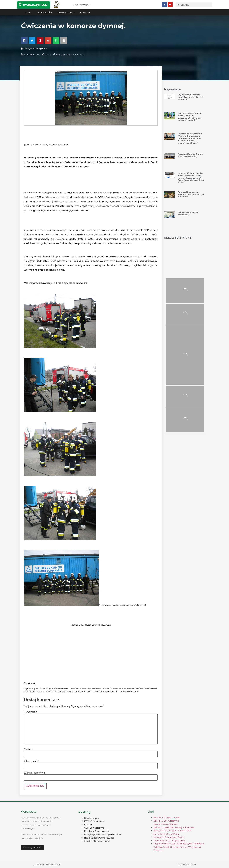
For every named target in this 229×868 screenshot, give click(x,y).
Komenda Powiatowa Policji (169, 837)
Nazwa (28, 749)
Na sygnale (41, 48)
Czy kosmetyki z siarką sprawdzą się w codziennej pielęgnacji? (191, 97)
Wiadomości (45, 12)
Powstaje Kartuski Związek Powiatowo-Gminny (191, 155)
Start (29, 12)
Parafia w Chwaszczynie (97, 831)
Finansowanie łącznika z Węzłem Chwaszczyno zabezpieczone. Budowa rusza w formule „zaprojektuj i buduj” (190, 138)
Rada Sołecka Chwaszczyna (99, 838)
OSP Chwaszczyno (94, 828)
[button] (24, 40)
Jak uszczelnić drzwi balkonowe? (188, 213)
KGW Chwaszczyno (95, 821)
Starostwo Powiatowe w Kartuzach (172, 830)
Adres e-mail (31, 761)
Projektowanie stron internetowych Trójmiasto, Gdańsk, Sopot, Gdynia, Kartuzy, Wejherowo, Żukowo (179, 847)
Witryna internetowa (34, 773)
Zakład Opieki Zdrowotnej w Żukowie (174, 827)
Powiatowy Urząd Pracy (166, 834)
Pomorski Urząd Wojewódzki (169, 840)
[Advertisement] (91, 656)
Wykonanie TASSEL (187, 864)
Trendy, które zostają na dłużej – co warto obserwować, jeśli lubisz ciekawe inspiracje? (189, 117)
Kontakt (85, 12)
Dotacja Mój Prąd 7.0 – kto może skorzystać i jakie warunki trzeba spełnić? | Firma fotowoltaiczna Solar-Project (191, 178)
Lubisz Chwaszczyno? (82, 5)
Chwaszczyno (66, 12)
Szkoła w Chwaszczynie (97, 841)
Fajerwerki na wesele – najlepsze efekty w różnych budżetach (191, 194)
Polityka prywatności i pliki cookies (103, 834)
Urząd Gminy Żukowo (165, 824)
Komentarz (30, 712)
